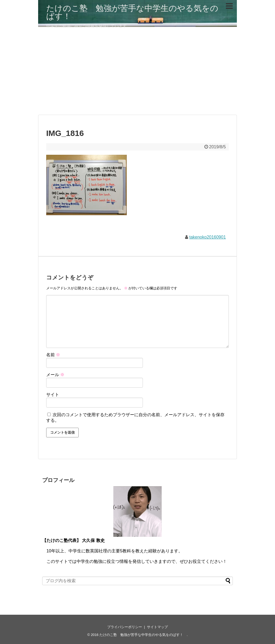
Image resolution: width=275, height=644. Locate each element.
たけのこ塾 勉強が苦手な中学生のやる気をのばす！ (132, 12)
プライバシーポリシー (125, 627)
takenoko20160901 (208, 237)
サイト (53, 395)
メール (55, 375)
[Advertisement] (137, 73)
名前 (53, 355)
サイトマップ (157, 627)
